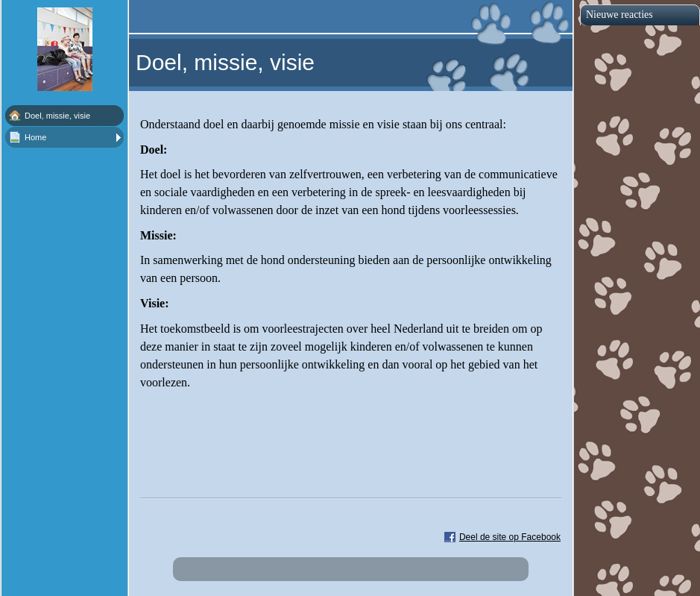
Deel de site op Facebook (510, 537)
